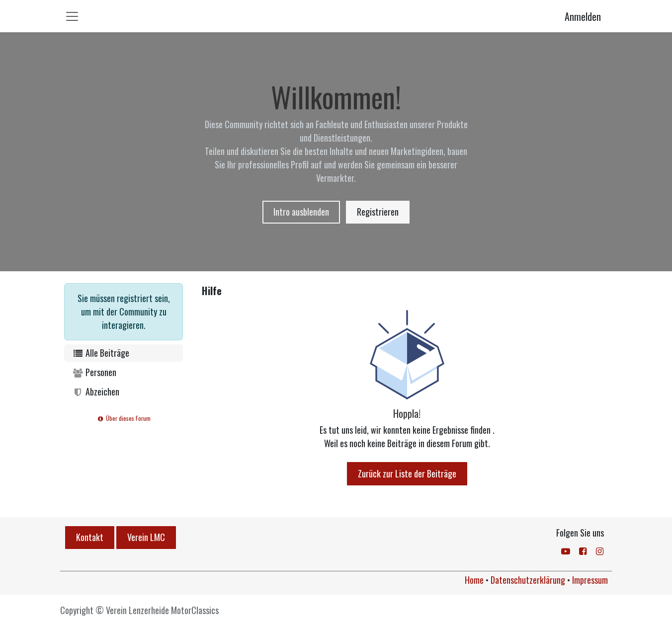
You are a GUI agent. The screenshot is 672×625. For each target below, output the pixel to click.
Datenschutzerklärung (528, 580)
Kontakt (90, 537)
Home (474, 580)
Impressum (590, 580)
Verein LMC (146, 537)
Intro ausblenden (301, 212)
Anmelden (583, 16)
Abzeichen (96, 391)
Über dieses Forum (123, 418)
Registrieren (378, 212)
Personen (94, 372)
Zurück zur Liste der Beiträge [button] (407, 473)
